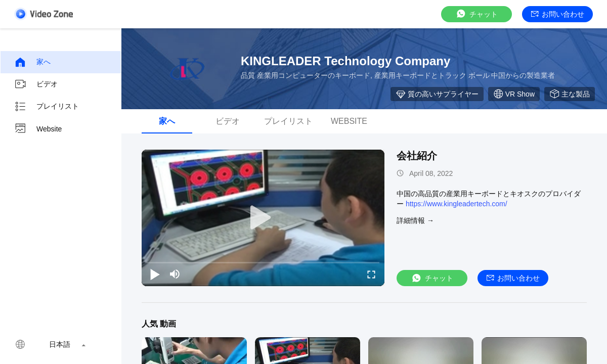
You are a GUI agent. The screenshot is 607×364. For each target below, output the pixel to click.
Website (38, 129)
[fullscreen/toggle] (371, 274)
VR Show (514, 94)
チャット (476, 14)
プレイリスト (47, 107)
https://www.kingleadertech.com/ (457, 204)
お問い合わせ (558, 14)
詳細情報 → (415, 220)
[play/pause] (155, 274)
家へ (32, 62)
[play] (263, 218)
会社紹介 (417, 156)
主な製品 (570, 94)
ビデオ (36, 84)
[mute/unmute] (175, 274)
